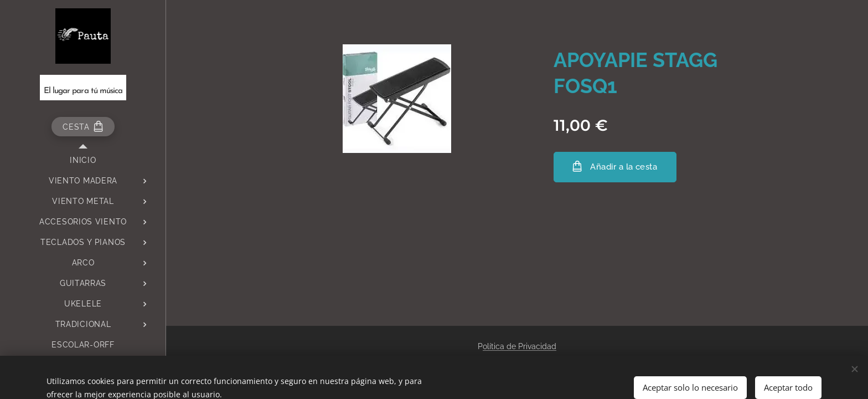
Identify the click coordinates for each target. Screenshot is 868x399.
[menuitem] (83, 160)
